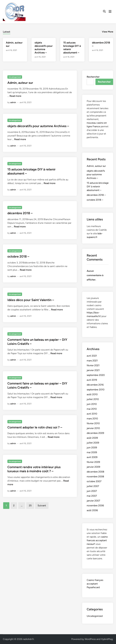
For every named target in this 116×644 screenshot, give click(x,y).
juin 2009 (92, 448)
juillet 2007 (93, 486)
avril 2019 (92, 380)
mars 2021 (92, 361)
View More (108, 32)
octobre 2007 (94, 481)
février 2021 (93, 365)
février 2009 (93, 462)
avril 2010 (92, 414)
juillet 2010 (93, 399)
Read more (15, 96)
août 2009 (92, 438)
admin (13, 102)
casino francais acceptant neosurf (97, 540)
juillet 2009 (93, 443)
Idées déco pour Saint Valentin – (31, 300)
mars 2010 (92, 419)
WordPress (90, 639)
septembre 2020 (96, 375)
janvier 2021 (93, 370)
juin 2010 (92, 404)
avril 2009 (92, 457)
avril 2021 (92, 356)
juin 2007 (92, 491)
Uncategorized (15, 77)
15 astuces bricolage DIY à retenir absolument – (98, 187)
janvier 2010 (93, 428)
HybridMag (107, 639)
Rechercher (93, 77)
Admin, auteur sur (20, 83)
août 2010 (92, 394)
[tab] (7, 31)
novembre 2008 (95, 477)
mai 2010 (92, 409)
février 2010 (93, 423)
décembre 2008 (95, 472)
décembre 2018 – (20, 213)
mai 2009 (92, 452)
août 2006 (92, 510)
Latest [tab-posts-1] (7, 32)
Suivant (42, 505)
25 (30, 505)
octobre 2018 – (18, 256)
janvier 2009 (93, 467)
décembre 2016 (95, 385)
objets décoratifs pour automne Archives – (38, 126)
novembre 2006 (95, 505)
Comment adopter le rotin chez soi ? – (35, 427)
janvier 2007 (93, 501)
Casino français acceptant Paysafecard (95, 584)
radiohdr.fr (28, 639)
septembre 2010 (96, 390)
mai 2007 (92, 496)
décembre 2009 (95, 433)
